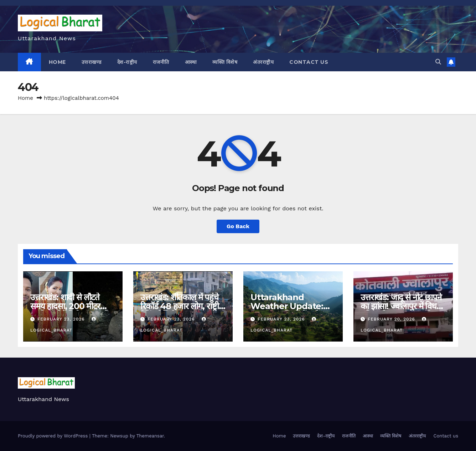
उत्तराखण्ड (92, 62)
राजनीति (161, 62)
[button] (438, 62)
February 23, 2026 (62, 319)
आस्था (191, 62)
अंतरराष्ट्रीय (263, 62)
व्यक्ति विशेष (225, 62)
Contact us (309, 62)
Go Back (238, 226)
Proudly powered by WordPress (54, 436)
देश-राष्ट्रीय (127, 62)
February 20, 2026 (392, 319)
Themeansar (150, 436)
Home (57, 62)
